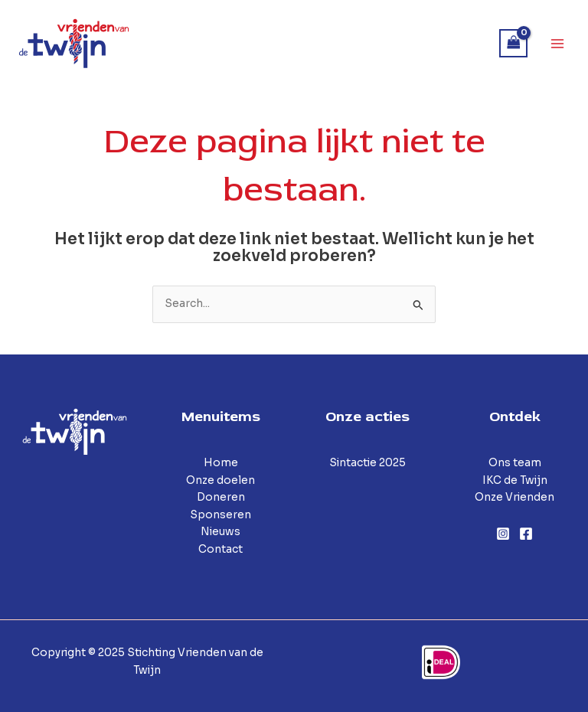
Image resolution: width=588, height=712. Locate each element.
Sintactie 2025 (367, 463)
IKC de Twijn (515, 480)
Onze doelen (220, 480)
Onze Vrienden (514, 497)
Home (221, 463)
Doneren (221, 497)
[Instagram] (503, 534)
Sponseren (220, 515)
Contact (220, 549)
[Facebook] (526, 534)
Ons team (515, 463)
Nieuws (220, 532)
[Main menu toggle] (558, 43)
